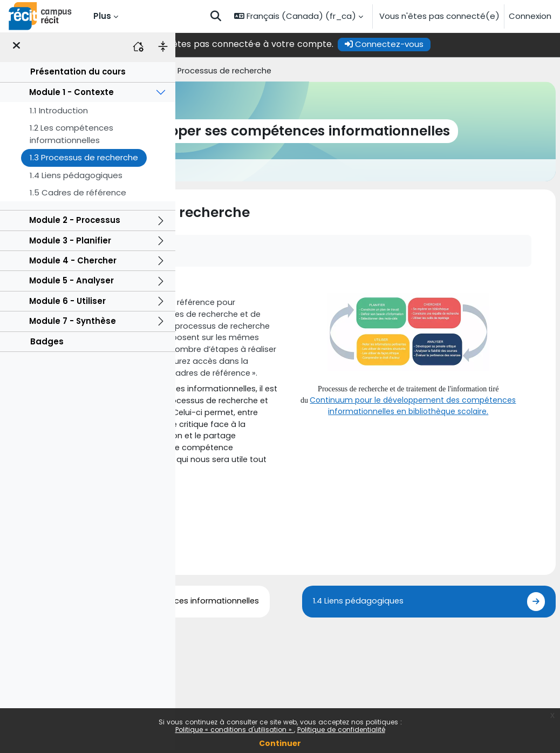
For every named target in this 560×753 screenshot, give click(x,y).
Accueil (194, 71)
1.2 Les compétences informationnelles (71, 136)
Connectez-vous (466, 44)
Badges (47, 344)
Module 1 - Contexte (71, 94)
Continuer (280, 743)
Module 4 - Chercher (73, 263)
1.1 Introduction (59, 113)
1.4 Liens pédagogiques (76, 177)
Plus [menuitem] (102, 16)
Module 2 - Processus (75, 223)
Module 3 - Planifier (70, 243)
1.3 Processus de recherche (84, 160)
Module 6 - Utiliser (67, 304)
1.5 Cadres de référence (78, 195)
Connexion (530, 16)
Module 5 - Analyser (71, 283)
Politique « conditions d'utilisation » (235, 730)
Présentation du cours (78, 74)
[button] (216, 16)
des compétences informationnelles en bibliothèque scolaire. (449, 406)
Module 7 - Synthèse (73, 324)
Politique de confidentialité (341, 730)
